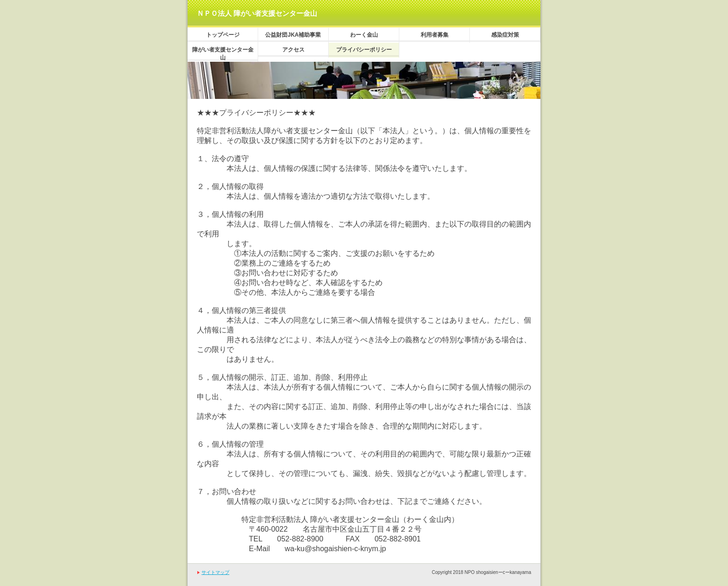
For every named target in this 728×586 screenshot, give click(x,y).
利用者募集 (435, 35)
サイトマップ (215, 572)
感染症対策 (505, 35)
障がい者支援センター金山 (223, 54)
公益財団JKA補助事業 (293, 35)
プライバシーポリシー (364, 50)
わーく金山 (364, 35)
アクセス (293, 50)
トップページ (223, 35)
